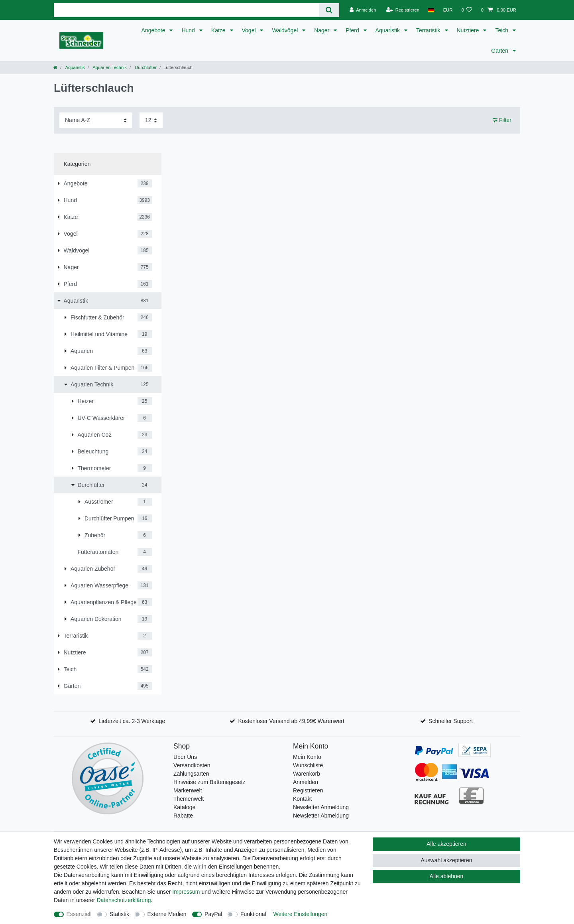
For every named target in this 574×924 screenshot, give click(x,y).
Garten (500, 51)
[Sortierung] (96, 120)
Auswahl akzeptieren (446, 860)
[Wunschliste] (467, 10)
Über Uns (185, 757)
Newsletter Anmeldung (321, 807)
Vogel (250, 30)
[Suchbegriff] (186, 10)
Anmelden (306, 782)
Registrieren (308, 790)
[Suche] (329, 10)
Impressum (186, 892)
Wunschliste (308, 765)
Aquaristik (388, 30)
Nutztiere (469, 30)
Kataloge (184, 807)
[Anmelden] (363, 10)
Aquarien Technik (109, 67)
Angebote (154, 30)
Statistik (119, 914)
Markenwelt (188, 790)
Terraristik (429, 30)
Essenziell (79, 914)
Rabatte (183, 816)
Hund (189, 30)
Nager (322, 30)
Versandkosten (192, 765)
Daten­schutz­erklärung (124, 900)
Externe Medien (167, 914)
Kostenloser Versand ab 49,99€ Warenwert (291, 721)
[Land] (431, 10)
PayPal (213, 914)
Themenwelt (189, 799)
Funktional (253, 914)
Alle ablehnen (447, 876)
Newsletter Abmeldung (321, 816)
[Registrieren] (403, 10)
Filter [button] (502, 120)
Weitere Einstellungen (300, 914)
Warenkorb (307, 774)
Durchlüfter (145, 67)
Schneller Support (451, 721)
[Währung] (448, 10)
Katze (219, 30)
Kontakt (302, 799)
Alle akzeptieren (446, 844)
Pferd (353, 30)
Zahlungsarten (191, 774)
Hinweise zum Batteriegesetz (209, 782)
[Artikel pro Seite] (151, 120)
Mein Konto (307, 757)
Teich (502, 30)
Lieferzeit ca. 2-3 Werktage (132, 721)
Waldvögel (286, 30)
